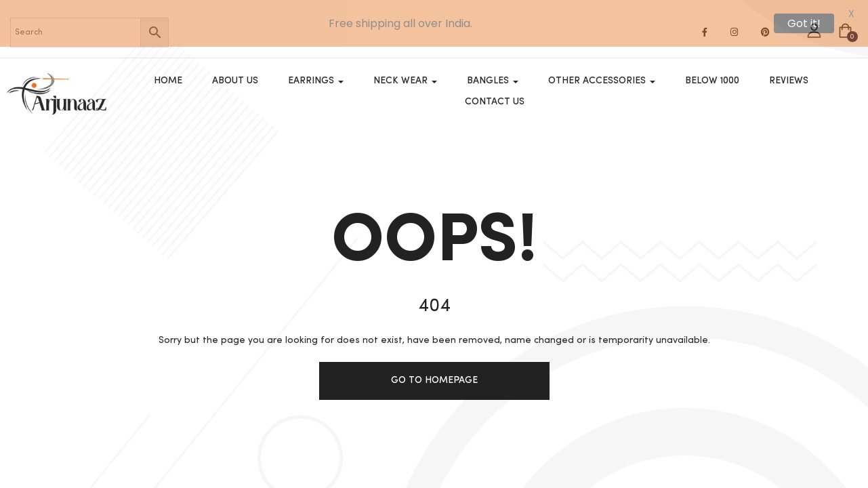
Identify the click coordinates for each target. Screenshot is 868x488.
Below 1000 (712, 73)
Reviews (789, 73)
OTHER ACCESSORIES (602, 73)
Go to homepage (434, 380)
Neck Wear (405, 73)
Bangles (493, 73)
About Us (235, 73)
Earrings (316, 73)
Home (168, 73)
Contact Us (495, 94)
